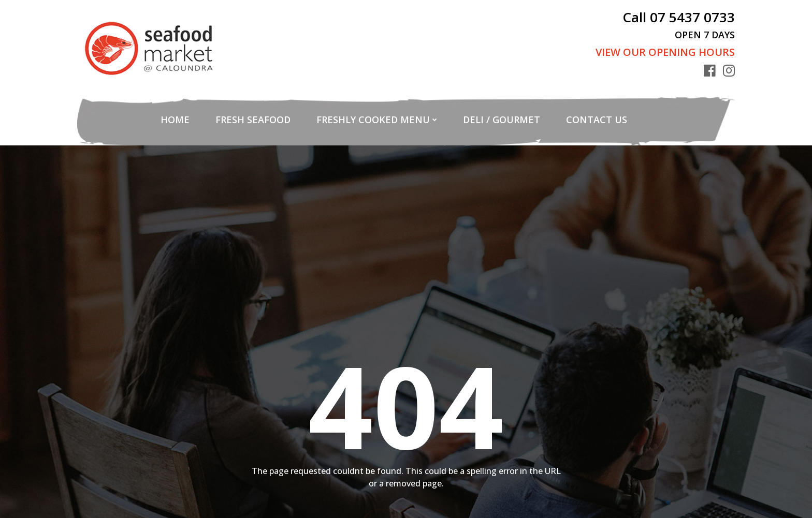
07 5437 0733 (692, 17)
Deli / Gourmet (502, 120)
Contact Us (597, 120)
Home (175, 120)
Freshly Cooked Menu (373, 120)
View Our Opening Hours (665, 52)
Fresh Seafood (253, 120)
